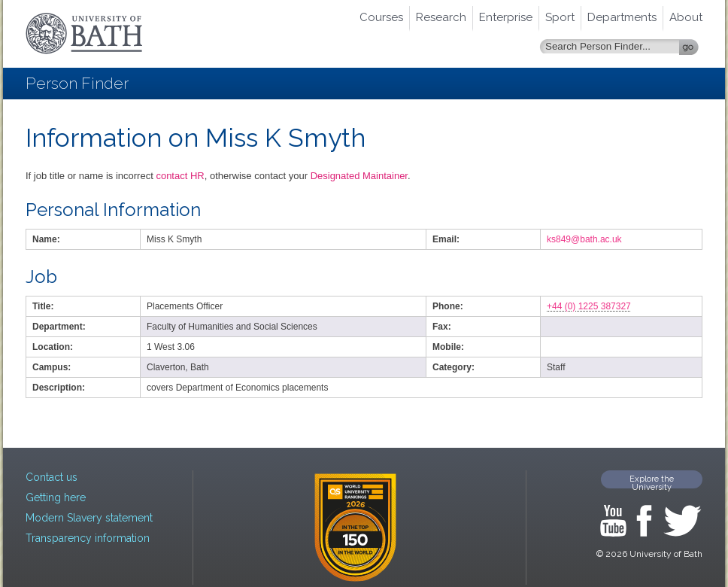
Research (441, 17)
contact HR (180, 176)
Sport (560, 17)
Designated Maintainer (359, 176)
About (686, 17)
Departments (622, 17)
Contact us (52, 477)
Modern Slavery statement (89, 518)
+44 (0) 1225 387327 (589, 306)
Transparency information (88, 538)
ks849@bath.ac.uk (584, 239)
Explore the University (652, 481)
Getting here (56, 497)
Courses (381, 17)
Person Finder (77, 83)
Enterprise (506, 17)
